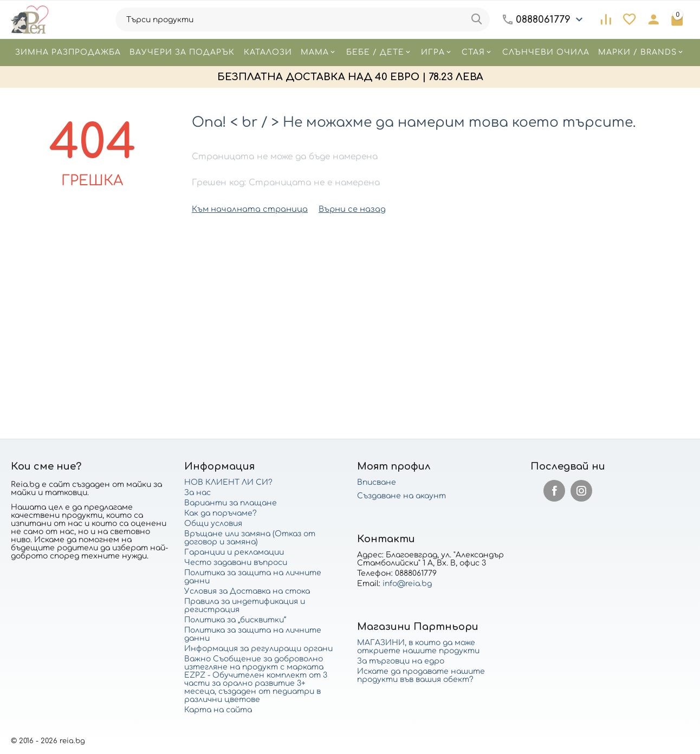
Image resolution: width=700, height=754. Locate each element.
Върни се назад (343, 209)
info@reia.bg (407, 584)
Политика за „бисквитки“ (235, 620)
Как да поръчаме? (221, 513)
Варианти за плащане (231, 503)
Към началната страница (246, 209)
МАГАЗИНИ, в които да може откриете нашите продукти (418, 647)
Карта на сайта (218, 710)
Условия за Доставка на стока (247, 591)
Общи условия (213, 524)
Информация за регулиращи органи (258, 649)
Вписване (377, 482)
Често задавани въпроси (236, 563)
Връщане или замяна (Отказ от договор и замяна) (250, 538)
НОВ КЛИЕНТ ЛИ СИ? (228, 482)
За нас (197, 493)
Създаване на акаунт (401, 496)
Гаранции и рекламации (234, 552)
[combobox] (303, 19)
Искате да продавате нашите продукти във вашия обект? (421, 675)
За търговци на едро (401, 661)
